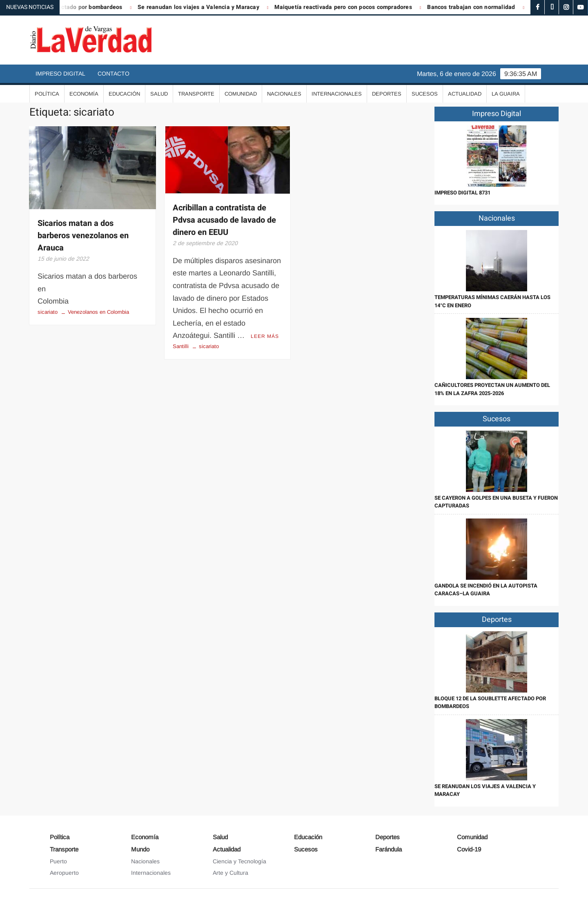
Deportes (387, 94)
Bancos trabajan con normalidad (476, 7)
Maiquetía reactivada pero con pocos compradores (348, 7)
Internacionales (337, 94)
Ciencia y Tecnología (239, 861)
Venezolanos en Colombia (98, 312)
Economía (84, 94)
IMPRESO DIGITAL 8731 (462, 193)
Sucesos (425, 94)
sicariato (48, 312)
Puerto (58, 861)
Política (47, 94)
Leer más (265, 336)
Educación (124, 94)
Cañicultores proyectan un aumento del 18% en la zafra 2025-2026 (492, 389)
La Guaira (506, 94)
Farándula (389, 849)
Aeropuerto (64, 873)
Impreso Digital (60, 74)
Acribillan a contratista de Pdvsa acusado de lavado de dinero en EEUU (224, 220)
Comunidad (241, 94)
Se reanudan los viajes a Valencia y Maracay (204, 7)
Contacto (114, 74)
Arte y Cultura (231, 873)
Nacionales (284, 94)
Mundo (140, 849)
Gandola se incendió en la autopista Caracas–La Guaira (486, 590)
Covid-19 (469, 849)
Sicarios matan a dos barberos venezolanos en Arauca (83, 236)
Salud (159, 94)
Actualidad (465, 94)
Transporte (196, 94)
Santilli (181, 346)
